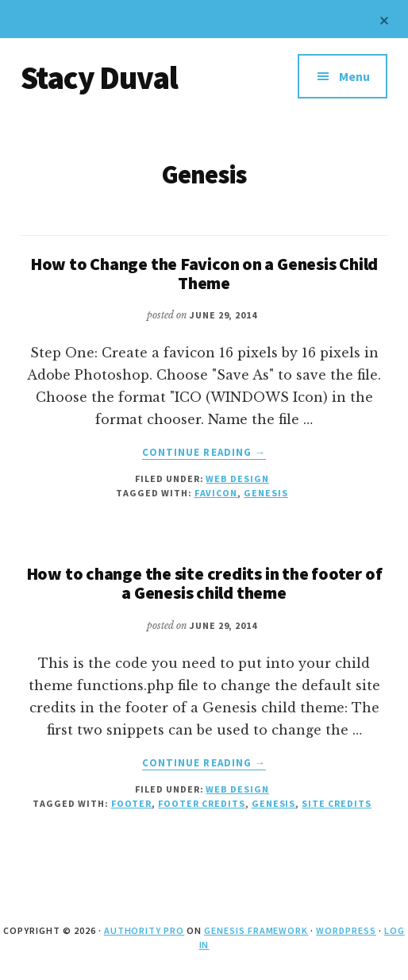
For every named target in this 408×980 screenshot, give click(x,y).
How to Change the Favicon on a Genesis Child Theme (204, 273)
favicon (216, 493)
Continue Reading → (204, 453)
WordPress (346, 930)
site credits (337, 803)
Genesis (266, 493)
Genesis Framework (256, 930)
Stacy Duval (99, 78)
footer (132, 803)
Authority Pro (144, 930)
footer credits (201, 803)
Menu (354, 76)
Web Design (237, 478)
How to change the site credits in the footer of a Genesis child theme (204, 583)
